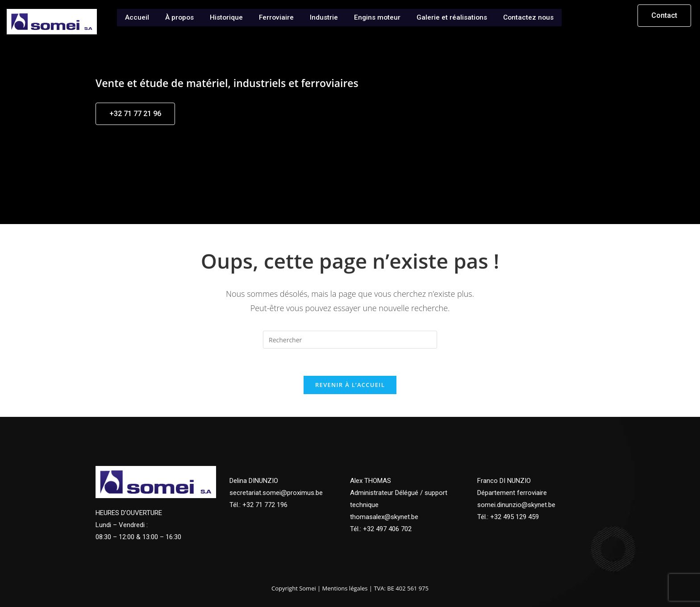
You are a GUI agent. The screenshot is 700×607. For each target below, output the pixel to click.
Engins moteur (377, 17)
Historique (224, 17)
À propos (176, 17)
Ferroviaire (275, 17)
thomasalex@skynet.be (384, 517)
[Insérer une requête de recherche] (350, 340)
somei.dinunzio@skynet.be (516, 505)
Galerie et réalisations (453, 17)
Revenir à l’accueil (350, 385)
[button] (664, 16)
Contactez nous (531, 17)
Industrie (323, 17)
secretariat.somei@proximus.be (276, 493)
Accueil (133, 17)
